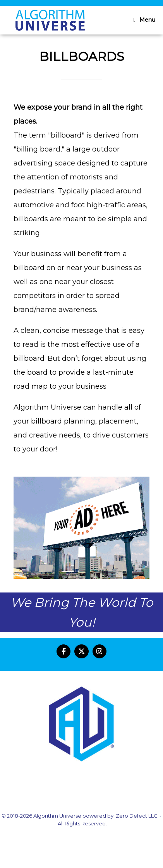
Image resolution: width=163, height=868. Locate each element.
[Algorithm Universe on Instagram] (100, 652)
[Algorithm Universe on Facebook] (64, 652)
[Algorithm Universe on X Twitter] (81, 652)
